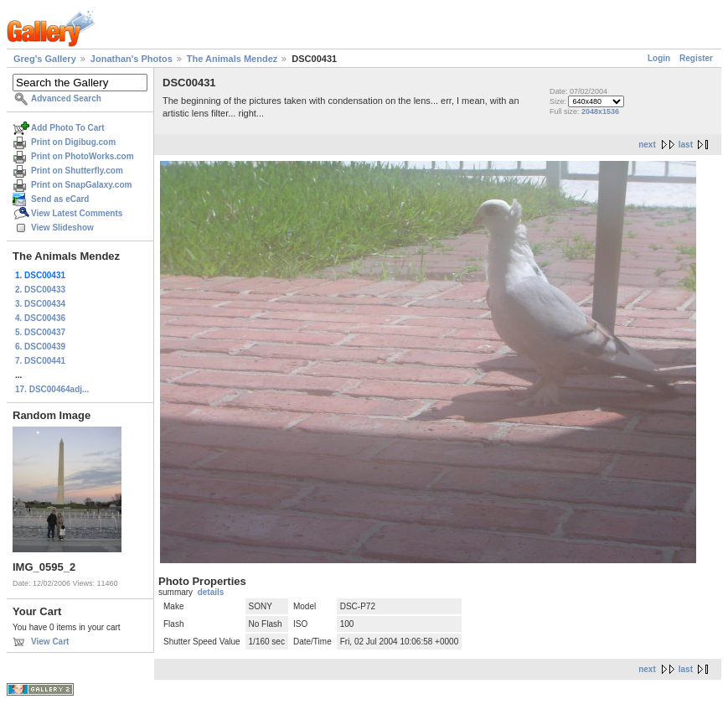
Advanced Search (66, 98)
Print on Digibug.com (73, 142)
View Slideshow (62, 228)
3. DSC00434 (40, 304)
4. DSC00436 (40, 318)
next (647, 145)
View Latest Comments (77, 213)
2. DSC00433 (40, 290)
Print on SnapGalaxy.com (81, 185)
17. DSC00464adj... (52, 389)
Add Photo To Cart (68, 128)
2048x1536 (600, 111)
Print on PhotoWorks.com (83, 156)
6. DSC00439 (40, 347)
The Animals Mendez (232, 59)
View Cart (50, 642)
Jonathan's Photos (132, 59)
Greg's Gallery (45, 59)
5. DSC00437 (40, 332)
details (211, 592)
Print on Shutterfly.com (77, 171)
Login (659, 58)
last (686, 145)
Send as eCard (60, 199)
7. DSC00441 (40, 361)
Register (696, 58)
